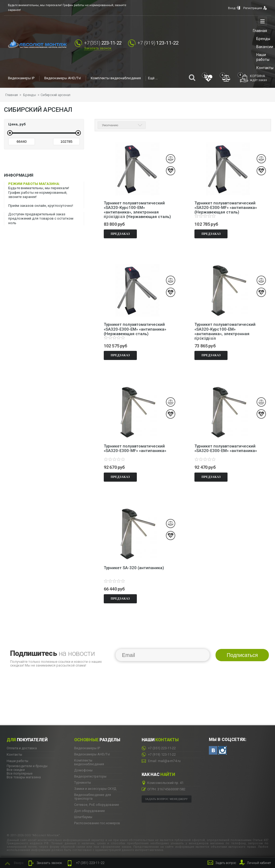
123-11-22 (162, 43)
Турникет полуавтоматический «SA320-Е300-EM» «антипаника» (226, 447)
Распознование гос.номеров (97, 822)
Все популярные (20, 772)
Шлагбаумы (83, 816)
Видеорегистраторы (90, 775)
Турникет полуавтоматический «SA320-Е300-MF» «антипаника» (135, 447)
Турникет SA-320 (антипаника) (134, 567)
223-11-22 (85, 863)
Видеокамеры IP (21, 78)
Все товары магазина (24, 776)
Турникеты (83, 782)
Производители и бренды (27, 765)
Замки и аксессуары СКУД (95, 788)
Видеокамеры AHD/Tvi (63, 78)
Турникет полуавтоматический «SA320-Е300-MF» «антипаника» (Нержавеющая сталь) (226, 204)
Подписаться (242, 654)
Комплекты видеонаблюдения (116, 78)
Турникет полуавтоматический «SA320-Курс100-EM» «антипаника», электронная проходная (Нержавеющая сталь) (137, 204)
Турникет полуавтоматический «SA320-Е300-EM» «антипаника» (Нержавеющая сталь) (135, 326)
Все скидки (16, 769)
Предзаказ (120, 232)
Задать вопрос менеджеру (166, 798)
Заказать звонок (98, 48)
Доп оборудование (89, 810)
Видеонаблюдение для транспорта (93, 796)
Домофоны (83, 769)
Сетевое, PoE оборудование (97, 804)
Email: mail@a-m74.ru (161, 760)
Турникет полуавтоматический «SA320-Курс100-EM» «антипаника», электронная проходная (225, 326)
